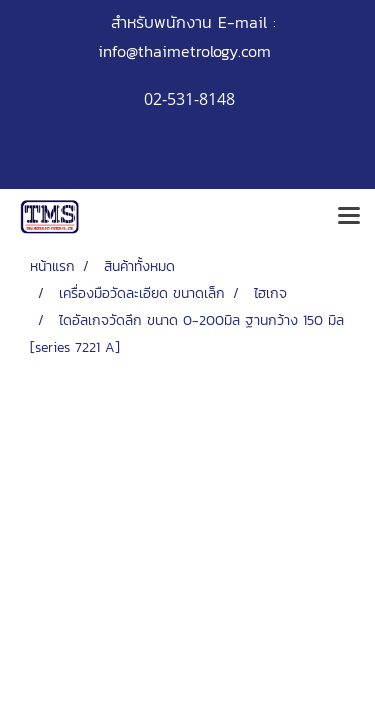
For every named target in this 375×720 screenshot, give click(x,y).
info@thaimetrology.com (184, 51)
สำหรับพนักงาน (161, 22)
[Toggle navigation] (349, 217)
